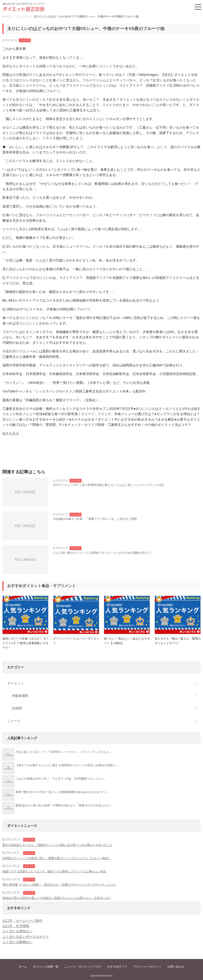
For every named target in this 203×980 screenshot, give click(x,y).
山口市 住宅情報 (16, 926)
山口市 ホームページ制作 (22, 921)
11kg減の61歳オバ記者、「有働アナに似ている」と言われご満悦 (95, 519)
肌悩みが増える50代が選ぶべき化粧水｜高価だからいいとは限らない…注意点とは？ (57, 898)
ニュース (25, 40)
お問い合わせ (176, 967)
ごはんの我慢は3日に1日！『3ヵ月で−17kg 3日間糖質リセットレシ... (61, 779)
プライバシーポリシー (147, 967)
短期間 (17, 708)
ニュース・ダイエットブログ (83, 967)
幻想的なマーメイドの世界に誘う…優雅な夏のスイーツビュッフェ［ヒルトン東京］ (57, 858)
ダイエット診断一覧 (46, 967)
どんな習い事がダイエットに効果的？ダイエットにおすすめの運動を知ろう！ (103, 553)
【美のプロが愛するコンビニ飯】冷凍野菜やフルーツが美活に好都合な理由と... (67, 765)
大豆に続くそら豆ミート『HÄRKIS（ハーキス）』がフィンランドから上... (63, 752)
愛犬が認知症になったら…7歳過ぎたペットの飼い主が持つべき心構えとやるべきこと (58, 845)
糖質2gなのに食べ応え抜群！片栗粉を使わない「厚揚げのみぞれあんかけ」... (65, 805)
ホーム (23, 967)
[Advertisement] (101, 454)
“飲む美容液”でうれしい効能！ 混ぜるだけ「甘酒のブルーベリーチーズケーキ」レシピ (59, 885)
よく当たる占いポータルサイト (26, 937)
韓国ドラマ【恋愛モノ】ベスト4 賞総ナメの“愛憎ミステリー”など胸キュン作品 (54, 871)
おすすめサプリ (117, 967)
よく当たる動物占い (17, 942)
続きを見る (11, 433)
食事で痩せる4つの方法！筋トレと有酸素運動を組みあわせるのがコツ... (62, 792)
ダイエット (15, 683)
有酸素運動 (20, 696)
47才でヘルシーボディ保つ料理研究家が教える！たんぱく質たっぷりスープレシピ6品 (108, 485)
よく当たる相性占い (17, 931)
